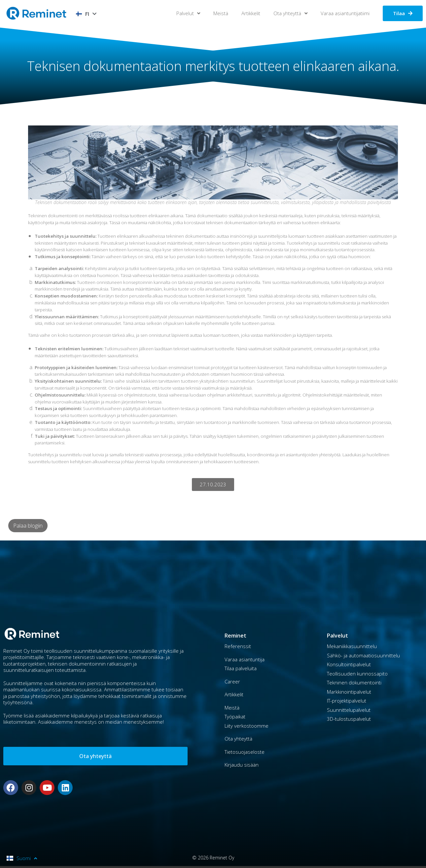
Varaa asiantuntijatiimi (345, 13)
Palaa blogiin (28, 526)
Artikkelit (251, 13)
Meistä (221, 13)
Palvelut (188, 13)
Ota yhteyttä (290, 13)
